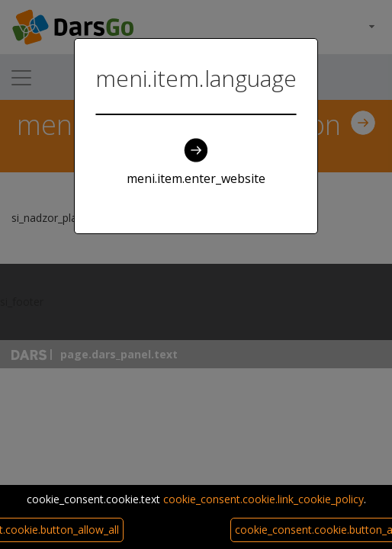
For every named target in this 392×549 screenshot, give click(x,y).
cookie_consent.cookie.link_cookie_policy (263, 499)
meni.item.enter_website (196, 162)
